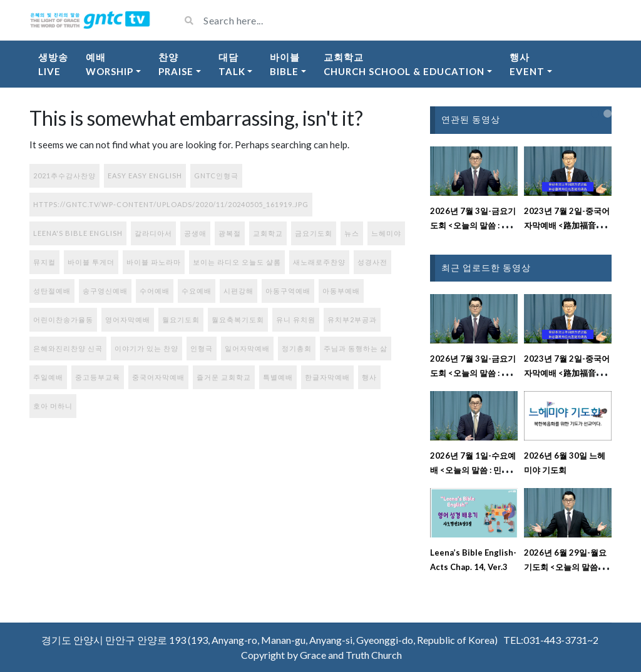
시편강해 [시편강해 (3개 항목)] (238, 291)
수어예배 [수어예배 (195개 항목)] (155, 291)
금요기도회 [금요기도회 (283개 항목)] (314, 233)
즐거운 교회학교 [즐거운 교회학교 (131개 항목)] (224, 377)
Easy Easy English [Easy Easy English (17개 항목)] (145, 176)
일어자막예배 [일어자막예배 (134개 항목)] (247, 348)
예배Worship (110, 64)
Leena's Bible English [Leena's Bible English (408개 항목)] (78, 233)
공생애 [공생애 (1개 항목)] (195, 233)
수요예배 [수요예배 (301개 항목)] (197, 291)
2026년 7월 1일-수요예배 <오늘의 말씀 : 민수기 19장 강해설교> (474, 470)
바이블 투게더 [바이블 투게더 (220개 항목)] (91, 262)
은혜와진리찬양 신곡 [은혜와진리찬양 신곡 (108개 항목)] (68, 348)
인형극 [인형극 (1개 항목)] (202, 348)
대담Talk (232, 64)
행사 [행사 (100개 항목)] (369, 377)
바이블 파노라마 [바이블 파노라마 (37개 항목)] (154, 262)
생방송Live (53, 64)
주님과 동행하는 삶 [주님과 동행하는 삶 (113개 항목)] (356, 348)
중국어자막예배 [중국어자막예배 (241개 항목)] (158, 377)
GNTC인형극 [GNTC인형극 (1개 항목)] (216, 176)
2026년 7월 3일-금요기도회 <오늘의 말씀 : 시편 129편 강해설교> (474, 225)
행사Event (527, 64)
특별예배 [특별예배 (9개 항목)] (278, 377)
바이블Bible (285, 64)
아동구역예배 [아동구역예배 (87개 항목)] (288, 291)
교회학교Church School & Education (404, 64)
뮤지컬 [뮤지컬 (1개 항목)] (44, 262)
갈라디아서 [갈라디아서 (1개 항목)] (153, 233)
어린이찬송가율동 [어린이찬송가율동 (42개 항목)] (63, 319)
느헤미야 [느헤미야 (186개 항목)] (386, 233)
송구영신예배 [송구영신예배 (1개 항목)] (105, 291)
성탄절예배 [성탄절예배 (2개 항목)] (52, 291)
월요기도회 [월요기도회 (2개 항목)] (181, 319)
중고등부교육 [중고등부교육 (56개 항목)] (98, 377)
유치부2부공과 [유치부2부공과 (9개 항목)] (352, 319)
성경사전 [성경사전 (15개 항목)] (372, 262)
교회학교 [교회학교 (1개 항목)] (268, 233)
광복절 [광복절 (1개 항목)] (230, 233)
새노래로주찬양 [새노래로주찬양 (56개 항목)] (319, 262)
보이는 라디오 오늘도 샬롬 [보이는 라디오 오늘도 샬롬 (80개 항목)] (237, 262)
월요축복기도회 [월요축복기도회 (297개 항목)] (238, 319)
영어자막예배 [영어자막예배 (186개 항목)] (128, 319)
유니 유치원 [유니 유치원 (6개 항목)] (296, 319)
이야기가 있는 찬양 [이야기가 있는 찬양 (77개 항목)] (146, 348)
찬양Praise (176, 64)
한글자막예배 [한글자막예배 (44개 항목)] (327, 377)
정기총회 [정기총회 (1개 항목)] (297, 348)
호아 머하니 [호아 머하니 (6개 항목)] (53, 406)
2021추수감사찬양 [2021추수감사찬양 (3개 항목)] (64, 176)
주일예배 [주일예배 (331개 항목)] (48, 377)
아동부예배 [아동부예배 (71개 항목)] (341, 291)
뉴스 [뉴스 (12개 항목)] (352, 233)
